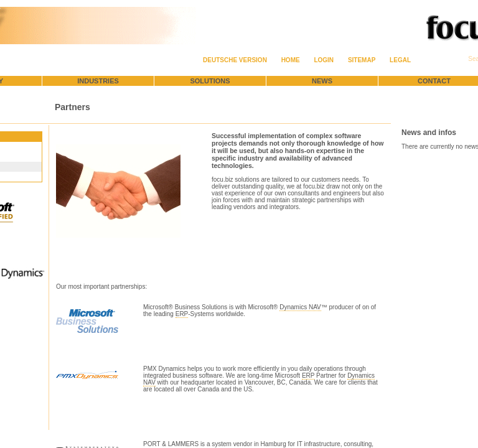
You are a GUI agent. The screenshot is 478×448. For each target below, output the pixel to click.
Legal (400, 60)
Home (291, 60)
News (322, 81)
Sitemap (362, 60)
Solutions (210, 81)
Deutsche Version (235, 60)
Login (324, 60)
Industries (98, 81)
